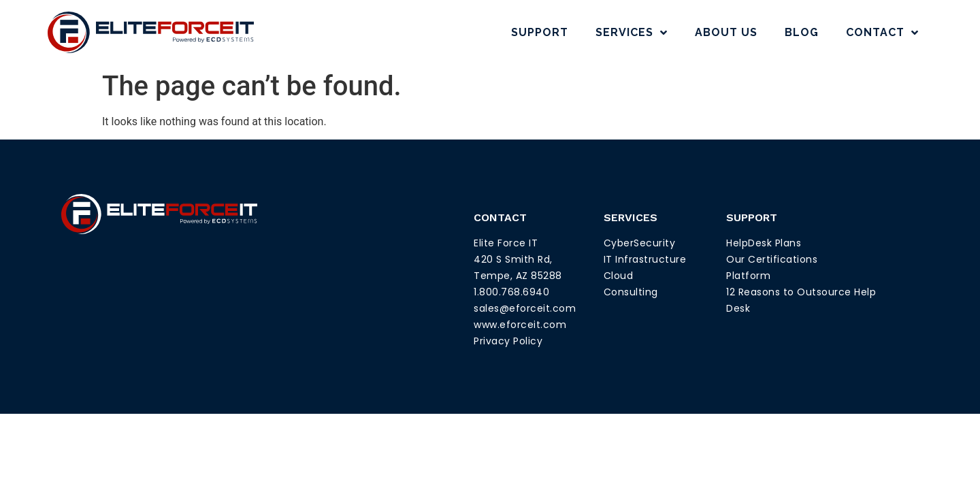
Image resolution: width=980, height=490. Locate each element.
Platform (748, 276)
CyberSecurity (640, 243)
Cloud (619, 276)
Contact (882, 33)
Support (540, 32)
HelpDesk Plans (764, 243)
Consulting (631, 292)
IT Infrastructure (645, 259)
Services (632, 33)
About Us (726, 32)
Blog (802, 32)
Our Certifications (772, 259)
